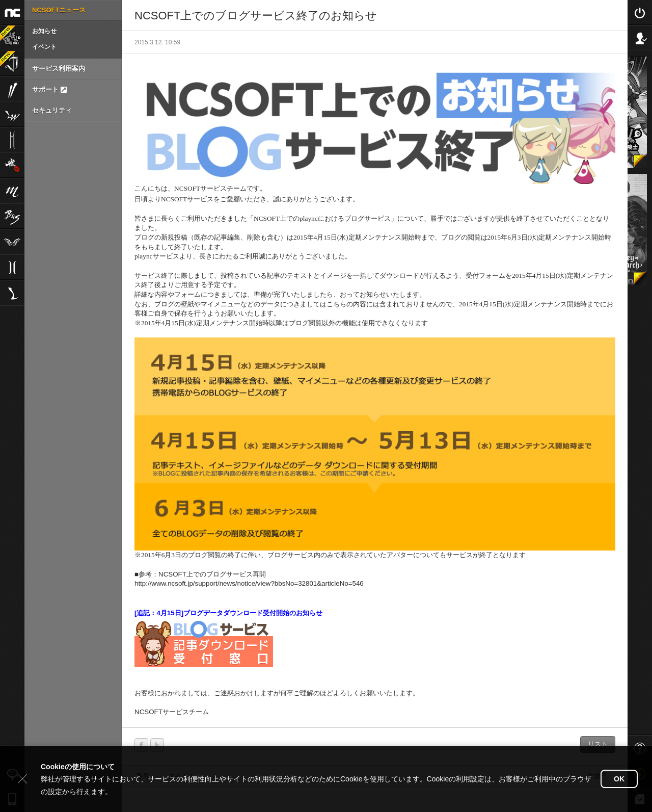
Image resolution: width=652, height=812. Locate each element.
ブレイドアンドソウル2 (12, 89)
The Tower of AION (12, 242)
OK (619, 779)
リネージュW (12, 114)
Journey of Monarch (8, 59)
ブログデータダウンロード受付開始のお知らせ (253, 613)
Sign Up (640, 38)
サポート (49, 89)
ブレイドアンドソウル (12, 216)
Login (640, 12)
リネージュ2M (12, 140)
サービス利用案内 (59, 69)
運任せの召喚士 (8, 33)
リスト (598, 744)
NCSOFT (12, 12)
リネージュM (12, 191)
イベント (44, 47)
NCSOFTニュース (59, 10)
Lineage (12, 293)
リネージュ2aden (12, 267)
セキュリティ (52, 110)
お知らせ (44, 31)
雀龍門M (12, 165)
